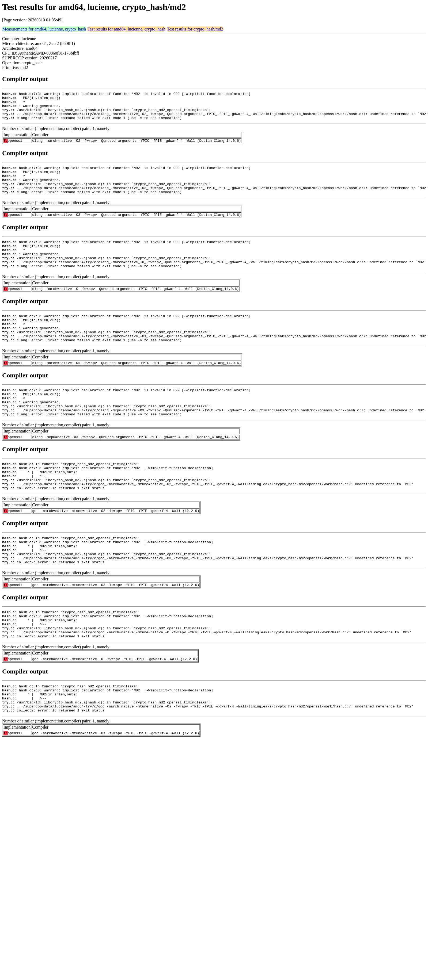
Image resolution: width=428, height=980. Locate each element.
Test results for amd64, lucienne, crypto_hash (126, 29)
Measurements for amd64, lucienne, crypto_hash (44, 29)
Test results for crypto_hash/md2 (195, 29)
